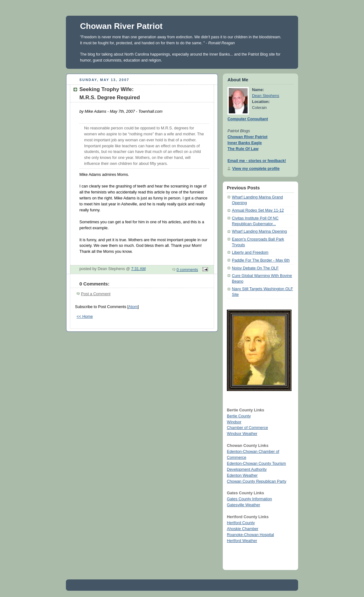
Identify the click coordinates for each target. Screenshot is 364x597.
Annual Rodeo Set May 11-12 (258, 210)
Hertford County (241, 523)
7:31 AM (138, 269)
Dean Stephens (266, 96)
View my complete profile (256, 169)
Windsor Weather (242, 434)
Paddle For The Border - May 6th (261, 260)
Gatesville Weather (244, 505)
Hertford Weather (242, 541)
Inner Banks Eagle (245, 143)
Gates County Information (249, 499)
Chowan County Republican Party (257, 481)
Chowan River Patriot (121, 26)
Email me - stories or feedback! (257, 161)
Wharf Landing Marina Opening (259, 231)
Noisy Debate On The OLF (255, 268)
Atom (133, 307)
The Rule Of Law (243, 149)
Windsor (234, 422)
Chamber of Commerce (247, 428)
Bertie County (239, 416)
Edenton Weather (242, 475)
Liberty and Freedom (250, 252)
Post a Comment (96, 294)
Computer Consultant (248, 119)
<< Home (85, 317)
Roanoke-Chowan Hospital (250, 535)
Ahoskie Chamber (243, 529)
